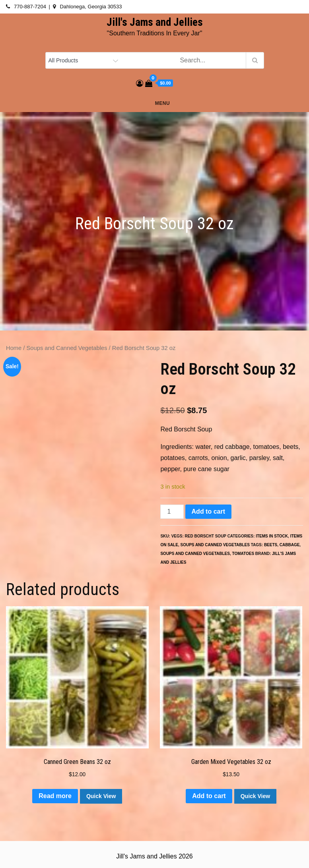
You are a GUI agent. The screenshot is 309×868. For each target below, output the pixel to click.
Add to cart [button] (209, 796)
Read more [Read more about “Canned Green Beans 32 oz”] (55, 796)
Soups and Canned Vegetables (67, 348)
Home (14, 348)
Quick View (101, 796)
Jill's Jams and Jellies (155, 22)
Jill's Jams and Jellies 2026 (154, 856)
